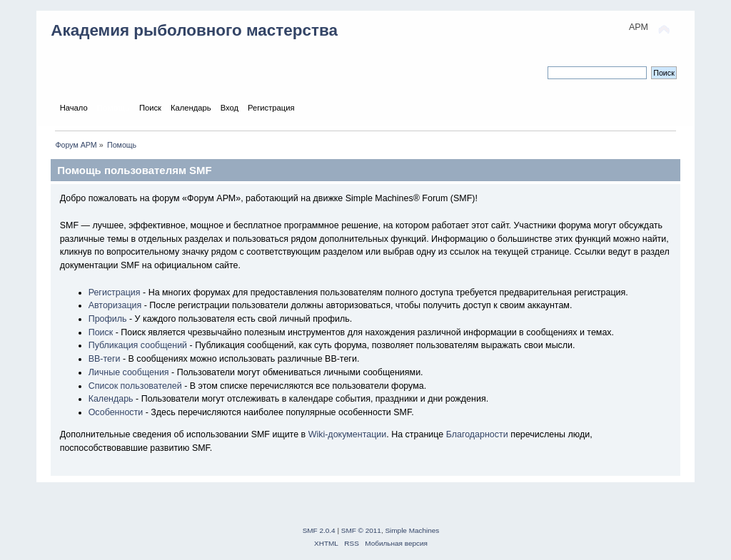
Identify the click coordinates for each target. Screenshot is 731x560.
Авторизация (115, 305)
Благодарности (477, 434)
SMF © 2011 (361, 530)
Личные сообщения (129, 372)
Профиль (108, 319)
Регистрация (115, 292)
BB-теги (105, 359)
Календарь (111, 399)
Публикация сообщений (138, 345)
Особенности (116, 412)
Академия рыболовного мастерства (194, 30)
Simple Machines (412, 530)
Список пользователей (135, 386)
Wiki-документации (348, 434)
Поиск (101, 332)
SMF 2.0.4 (319, 530)
